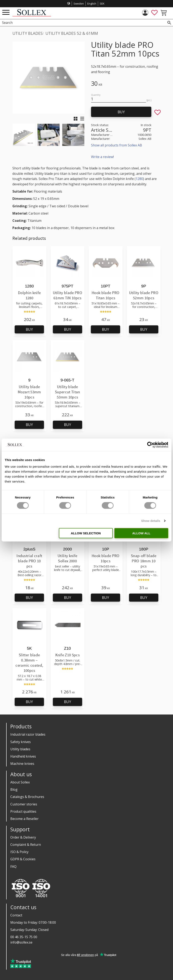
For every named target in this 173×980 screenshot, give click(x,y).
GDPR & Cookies (23, 859)
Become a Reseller (24, 819)
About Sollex (20, 782)
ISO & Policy (19, 852)
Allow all (141, 533)
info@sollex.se (21, 942)
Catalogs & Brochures (27, 797)
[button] (6, 13)
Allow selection (86, 533)
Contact (16, 915)
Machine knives (22, 764)
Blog (14, 789)
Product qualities (23, 811)
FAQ (13, 867)
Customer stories (24, 804)
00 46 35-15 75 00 (24, 937)
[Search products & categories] (82, 23)
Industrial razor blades (28, 734)
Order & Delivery (23, 837)
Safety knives (21, 742)
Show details (151, 521)
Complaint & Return (26, 845)
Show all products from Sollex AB (117, 145)
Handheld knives (23, 756)
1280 (139, 179)
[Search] (169, 23)
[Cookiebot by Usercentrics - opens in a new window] (150, 445)
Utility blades (20, 749)
